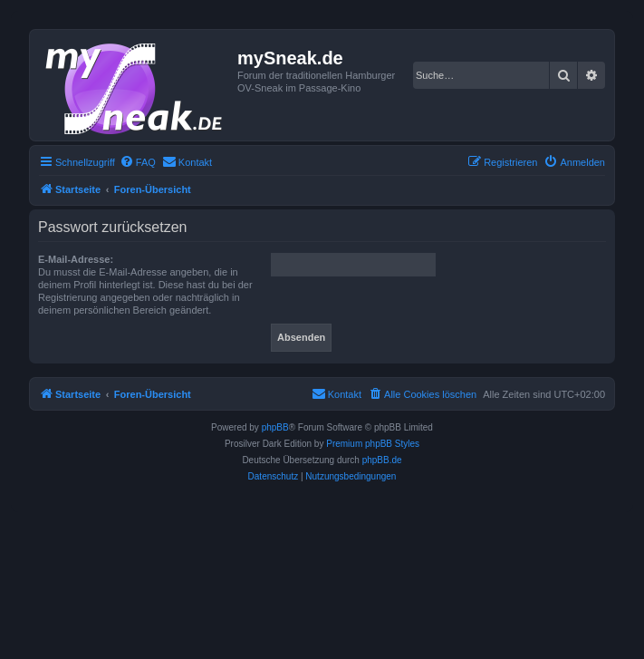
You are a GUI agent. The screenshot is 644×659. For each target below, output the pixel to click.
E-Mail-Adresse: (76, 259)
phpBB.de (382, 460)
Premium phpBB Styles (373, 444)
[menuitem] (138, 162)
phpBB (275, 427)
